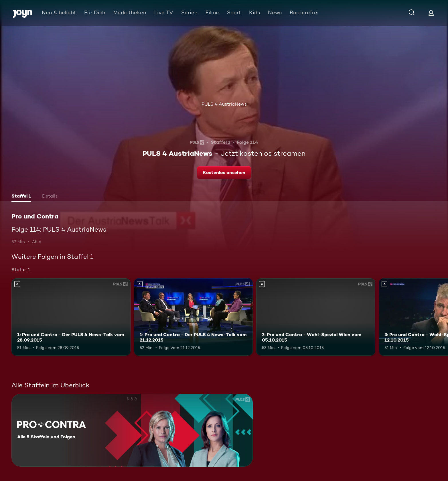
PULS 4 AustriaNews (224, 104)
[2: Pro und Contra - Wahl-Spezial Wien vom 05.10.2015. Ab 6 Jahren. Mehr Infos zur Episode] (316, 317)
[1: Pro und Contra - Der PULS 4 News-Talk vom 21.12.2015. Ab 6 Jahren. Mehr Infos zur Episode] (194, 317)
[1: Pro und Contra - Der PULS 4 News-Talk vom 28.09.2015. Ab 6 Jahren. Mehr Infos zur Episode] (71, 317)
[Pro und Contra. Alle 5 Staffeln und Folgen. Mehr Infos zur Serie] (132, 430)
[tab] (21, 197)
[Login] (431, 13)
